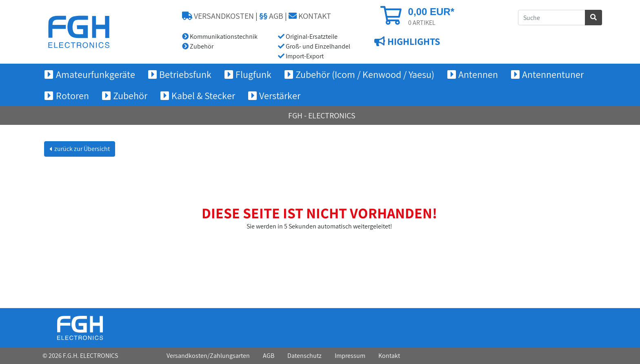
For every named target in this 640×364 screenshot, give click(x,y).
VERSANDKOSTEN (218, 16)
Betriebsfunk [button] (185, 74)
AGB (271, 16)
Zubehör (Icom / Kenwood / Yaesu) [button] (365, 74)
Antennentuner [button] (553, 74)
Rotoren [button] (72, 95)
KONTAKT (310, 16)
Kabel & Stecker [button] (203, 95)
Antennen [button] (478, 74)
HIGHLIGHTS (413, 41)
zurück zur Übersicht (81, 149)
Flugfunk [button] (253, 74)
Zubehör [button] (130, 95)
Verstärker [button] (280, 95)
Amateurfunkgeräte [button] (96, 74)
